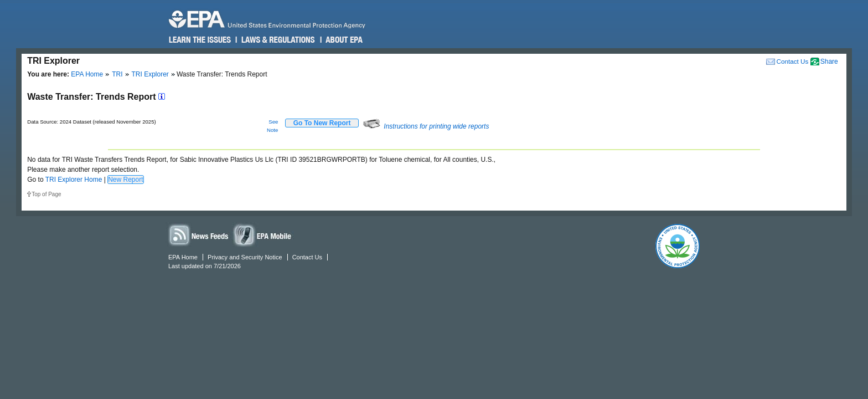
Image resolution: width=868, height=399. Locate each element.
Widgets (263, 235)
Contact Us (792, 61)
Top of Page (46, 194)
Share (829, 62)
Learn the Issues (200, 40)
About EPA (343, 40)
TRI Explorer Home (74, 180)
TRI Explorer (150, 74)
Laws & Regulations (277, 40)
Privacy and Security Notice (245, 257)
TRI (117, 74)
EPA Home (87, 74)
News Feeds (199, 235)
